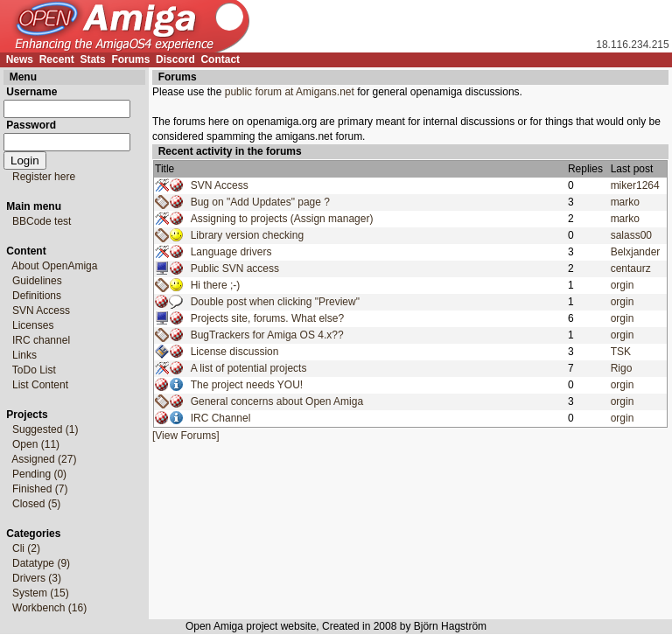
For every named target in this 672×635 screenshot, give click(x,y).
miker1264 (635, 185)
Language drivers (231, 252)
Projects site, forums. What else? (267, 318)
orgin (623, 285)
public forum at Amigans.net (290, 92)
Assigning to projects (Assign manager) (282, 219)
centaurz (631, 269)
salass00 (631, 235)
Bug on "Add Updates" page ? (260, 202)
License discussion (235, 352)
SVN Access (220, 185)
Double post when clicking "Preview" (275, 302)
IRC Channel (221, 418)
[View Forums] (185, 436)
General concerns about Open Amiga (277, 401)
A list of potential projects (249, 368)
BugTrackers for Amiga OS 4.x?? (267, 335)
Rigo (622, 368)
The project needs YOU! (247, 385)
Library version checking (247, 235)
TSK (621, 352)
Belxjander (636, 252)
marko (625, 202)
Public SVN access (235, 269)
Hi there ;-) (216, 285)
